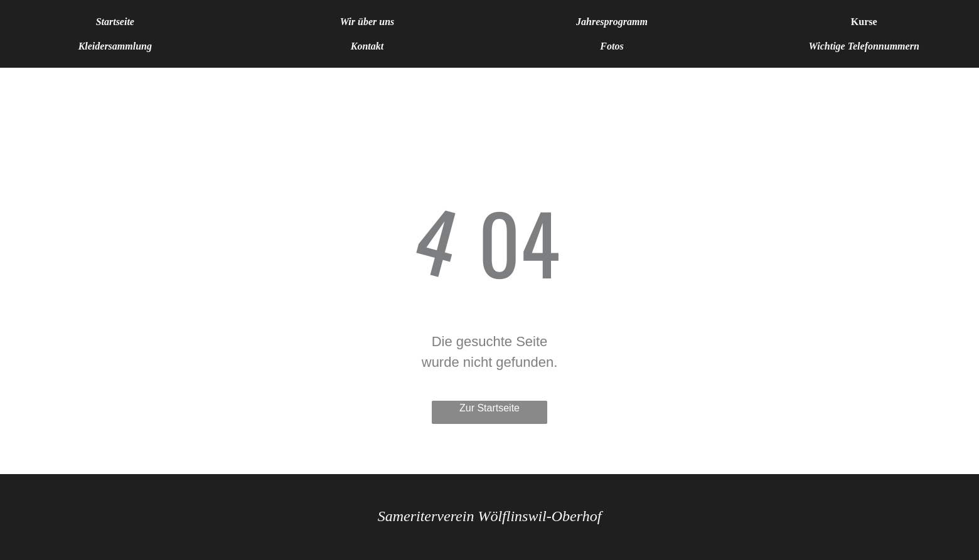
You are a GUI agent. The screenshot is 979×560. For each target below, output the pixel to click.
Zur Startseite (489, 408)
